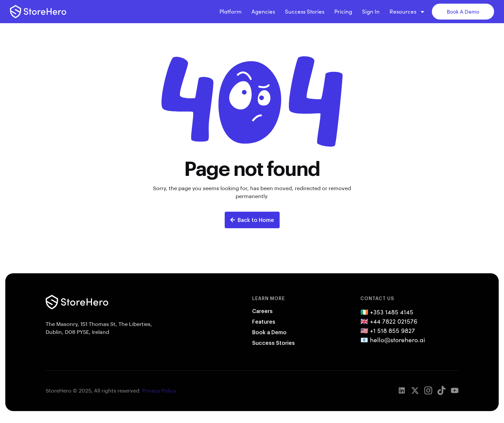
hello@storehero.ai (398, 340)
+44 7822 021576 (394, 321)
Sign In (371, 11)
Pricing (343, 11)
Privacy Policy (159, 390)
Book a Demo (269, 332)
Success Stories (305, 11)
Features (264, 321)
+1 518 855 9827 (392, 330)
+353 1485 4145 (392, 312)
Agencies (263, 11)
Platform (230, 11)
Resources (407, 12)
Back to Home (252, 220)
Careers (262, 311)
